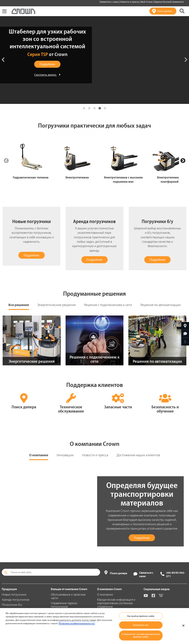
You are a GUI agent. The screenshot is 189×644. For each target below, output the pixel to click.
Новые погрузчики (14, 594)
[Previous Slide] (6, 161)
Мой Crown (147, 2)
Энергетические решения (56, 305)
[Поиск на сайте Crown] (182, 11)
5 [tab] (105, 108)
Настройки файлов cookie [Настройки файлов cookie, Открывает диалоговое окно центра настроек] (141, 616)
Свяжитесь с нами (109, 2)
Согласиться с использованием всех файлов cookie (141, 635)
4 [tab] (100, 108)
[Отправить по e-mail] (185, 342)
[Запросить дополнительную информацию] (185, 334)
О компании (39, 455)
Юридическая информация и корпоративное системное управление (116, 603)
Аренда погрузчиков (15, 600)
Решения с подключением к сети (108, 305)
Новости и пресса (130, 2)
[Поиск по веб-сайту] (51, 572)
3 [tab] (94, 108)
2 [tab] (89, 108)
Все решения (19, 305)
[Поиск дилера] (163, 11)
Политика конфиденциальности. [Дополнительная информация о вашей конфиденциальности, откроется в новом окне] (77, 623)
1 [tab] (84, 108)
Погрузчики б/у (12, 605)
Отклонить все (141, 625)
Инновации (65, 455)
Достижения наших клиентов (138, 455)
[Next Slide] (183, 161)
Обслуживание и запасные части (68, 596)
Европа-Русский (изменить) (169, 2)
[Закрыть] (183, 626)
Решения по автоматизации (161, 305)
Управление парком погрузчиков (64, 605)
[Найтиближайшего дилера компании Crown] (185, 326)
